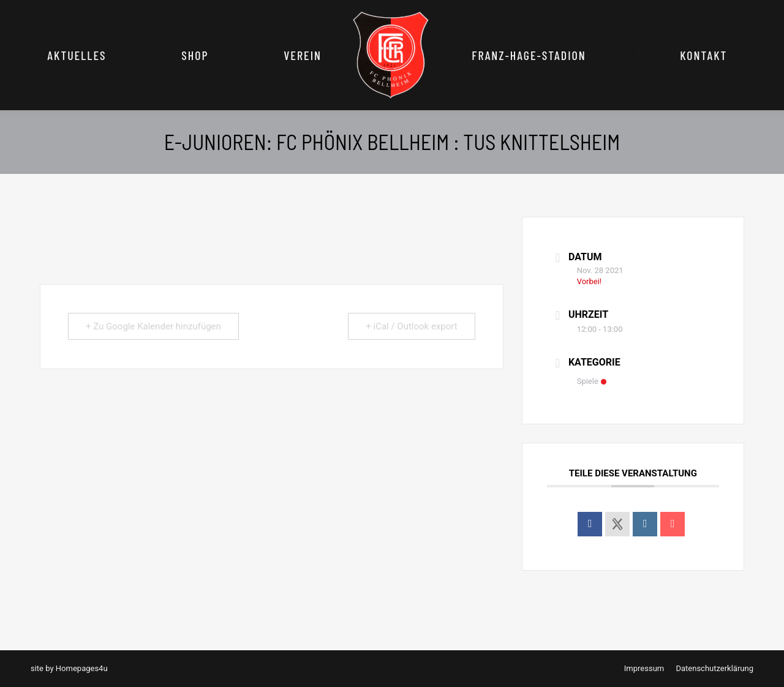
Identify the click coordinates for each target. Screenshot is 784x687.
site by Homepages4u (69, 668)
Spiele (592, 381)
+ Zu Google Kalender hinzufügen (153, 326)
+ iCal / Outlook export (411, 326)
